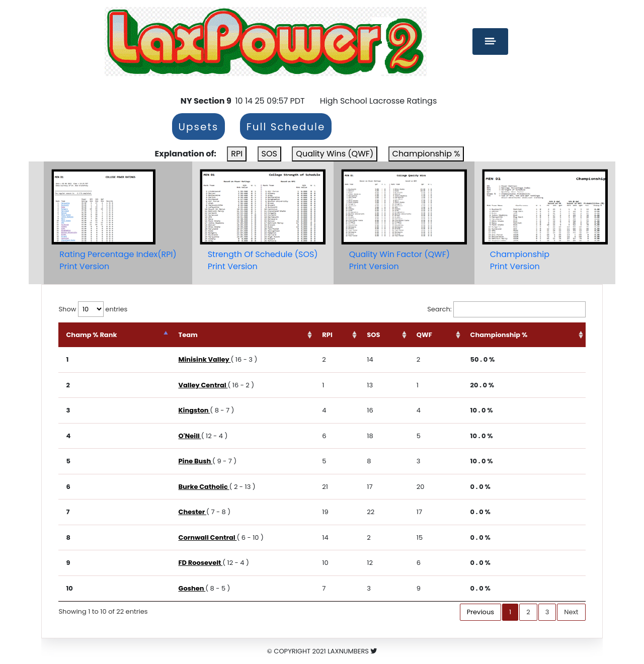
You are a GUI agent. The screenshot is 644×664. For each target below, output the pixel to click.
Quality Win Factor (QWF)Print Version (399, 260)
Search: (506, 309)
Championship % (426, 154)
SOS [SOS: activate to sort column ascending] (373, 335)
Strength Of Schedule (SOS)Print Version (263, 260)
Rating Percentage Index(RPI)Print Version (118, 260)
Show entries (93, 309)
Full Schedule (286, 127)
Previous (480, 612)
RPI (237, 154)
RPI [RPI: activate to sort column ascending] (327, 335)
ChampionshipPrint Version (520, 260)
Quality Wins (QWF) (335, 154)
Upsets (199, 127)
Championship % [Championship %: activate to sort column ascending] (499, 335)
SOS (269, 154)
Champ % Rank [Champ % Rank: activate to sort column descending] (91, 335)
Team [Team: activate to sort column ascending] (188, 335)
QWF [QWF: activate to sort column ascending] (424, 335)
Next (571, 612)
